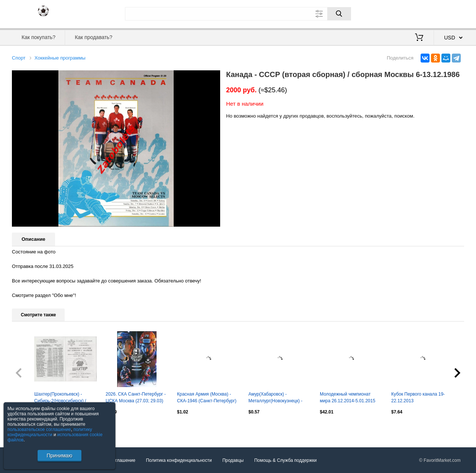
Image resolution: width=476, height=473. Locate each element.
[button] (213, 77)
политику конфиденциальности (50, 432)
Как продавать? (94, 37)
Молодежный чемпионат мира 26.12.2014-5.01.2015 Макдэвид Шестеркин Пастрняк (348, 398)
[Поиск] (339, 14)
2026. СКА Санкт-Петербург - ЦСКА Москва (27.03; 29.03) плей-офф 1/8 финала (136, 398)
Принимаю (59, 456)
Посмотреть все (28, 428)
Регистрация (449, 13)
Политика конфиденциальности (179, 460)
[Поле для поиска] (238, 14)
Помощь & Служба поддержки (286, 460)
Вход (421, 13)
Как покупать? (38, 37)
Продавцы (233, 460)
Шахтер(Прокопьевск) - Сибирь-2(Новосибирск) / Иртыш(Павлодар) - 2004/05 (63, 398)
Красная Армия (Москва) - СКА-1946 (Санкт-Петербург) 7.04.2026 (207, 398)
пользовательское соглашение (39, 429)
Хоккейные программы (60, 58)
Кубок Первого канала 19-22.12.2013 (418, 397)
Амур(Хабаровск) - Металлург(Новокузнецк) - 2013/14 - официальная (275, 398)
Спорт (19, 58)
